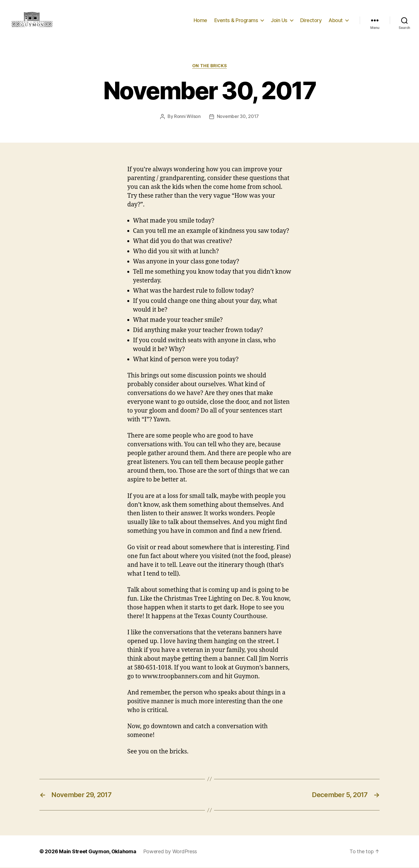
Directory (311, 21)
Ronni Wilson (187, 117)
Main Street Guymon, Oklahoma (98, 852)
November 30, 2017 (238, 117)
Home (200, 21)
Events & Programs (236, 21)
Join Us (279, 21)
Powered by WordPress (170, 852)
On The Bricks (209, 67)
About (336, 21)
